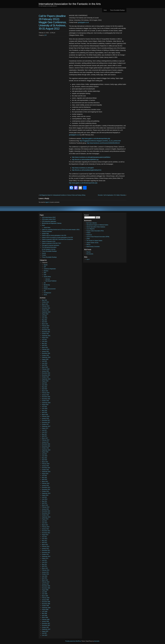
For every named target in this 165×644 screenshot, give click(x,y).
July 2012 (44, 537)
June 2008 (45, 612)
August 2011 (45, 558)
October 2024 (45, 302)
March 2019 (45, 391)
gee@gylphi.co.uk (83, 22)
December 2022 (46, 308)
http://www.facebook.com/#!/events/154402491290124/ (103, 143)
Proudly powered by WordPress (73, 641)
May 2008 (45, 614)
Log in (88, 259)
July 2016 (44, 454)
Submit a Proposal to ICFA (49, 241)
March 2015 (45, 482)
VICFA (45, 295)
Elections (46, 271)
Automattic (97, 641)
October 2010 (45, 574)
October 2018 (45, 401)
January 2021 (45, 351)
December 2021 (46, 330)
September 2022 (46, 312)
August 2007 (45, 631)
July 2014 (44, 497)
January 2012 (45, 549)
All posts (89, 252)
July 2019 (44, 383)
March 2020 (45, 367)
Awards (46, 265)
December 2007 (46, 623)
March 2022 (45, 324)
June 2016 (45, 456)
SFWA (88, 239)
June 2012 (45, 539)
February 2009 (46, 598)
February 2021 (46, 349)
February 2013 (46, 527)
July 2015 (44, 476)
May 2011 (45, 564)
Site (45, 291)
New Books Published (51, 281)
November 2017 (46, 422)
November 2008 (46, 604)
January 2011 (45, 572)
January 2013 (45, 529)
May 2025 (45, 300)
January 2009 (45, 600)
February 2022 (46, 326)
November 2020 (46, 353)
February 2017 (46, 440)
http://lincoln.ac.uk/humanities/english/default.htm (87, 170)
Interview (48, 279)
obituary (46, 287)
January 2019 (45, 395)
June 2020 (45, 363)
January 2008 (45, 621)
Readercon (89, 235)
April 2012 (45, 543)
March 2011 (45, 568)
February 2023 (46, 306)
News (43, 225)
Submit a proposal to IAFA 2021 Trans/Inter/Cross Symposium (58, 239)
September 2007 (46, 629)
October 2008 (45, 606)
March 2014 (45, 505)
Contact (44, 255)
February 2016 (46, 464)
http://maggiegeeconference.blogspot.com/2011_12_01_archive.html (100, 141)
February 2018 (46, 416)
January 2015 (45, 485)
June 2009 (45, 594)
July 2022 (44, 316)
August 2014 (45, 495)
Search (86, 215)
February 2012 (46, 547)
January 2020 (45, 371)
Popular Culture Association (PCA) (95, 231)
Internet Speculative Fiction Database (96, 227)
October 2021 (45, 334)
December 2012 (46, 531)
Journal (44, 253)
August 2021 (45, 338)
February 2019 (46, 393)
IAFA (45, 273)
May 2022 (45, 320)
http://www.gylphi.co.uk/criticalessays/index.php (96, 139)
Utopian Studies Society (92, 243)
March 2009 (45, 596)
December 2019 (46, 373)
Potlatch (89, 233)
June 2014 (45, 499)
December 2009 (46, 586)
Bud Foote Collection (92, 223)
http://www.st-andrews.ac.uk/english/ (83, 168)
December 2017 (46, 420)
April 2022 (45, 322)
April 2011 (45, 566)
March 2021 (45, 348)
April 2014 (45, 503)
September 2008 (46, 608)
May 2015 (45, 478)
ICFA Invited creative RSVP (49, 219)
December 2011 (46, 550)
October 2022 (45, 310)
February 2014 (46, 507)
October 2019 (45, 377)
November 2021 (46, 332)
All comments (90, 254)
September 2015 (46, 472)
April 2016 (45, 460)
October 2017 (45, 424)
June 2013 (45, 523)
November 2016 (46, 446)
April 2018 (45, 412)
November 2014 (46, 489)
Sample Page (45, 234)
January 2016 (45, 466)
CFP (46, 35)
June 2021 (45, 342)
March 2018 (45, 415)
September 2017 (46, 426)
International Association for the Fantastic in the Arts (70, 4)
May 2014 (45, 501)
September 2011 (46, 556)
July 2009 (44, 592)
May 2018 (45, 411)
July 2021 (44, 340)
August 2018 (45, 405)
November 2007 (46, 625)
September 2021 (46, 336)
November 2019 (46, 375)
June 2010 (45, 576)
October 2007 (45, 627)
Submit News (47, 228)
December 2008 (46, 602)
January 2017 (45, 442)
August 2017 (45, 428)
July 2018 (44, 407)
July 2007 (44, 633)
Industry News (47, 277)
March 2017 (45, 438)
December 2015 (46, 468)
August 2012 (45, 535)
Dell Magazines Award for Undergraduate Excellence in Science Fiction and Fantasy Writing (62, 195)
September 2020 (46, 357)
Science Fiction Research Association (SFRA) (98, 237)
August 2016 (45, 452)
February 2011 (46, 570)
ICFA (45, 275)
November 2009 (46, 588)
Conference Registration (50, 269)
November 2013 (46, 513)
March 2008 (45, 617)
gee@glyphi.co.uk (74, 135)
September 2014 (46, 493)
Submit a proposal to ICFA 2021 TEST (52, 243)
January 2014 (45, 509)
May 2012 (45, 541)
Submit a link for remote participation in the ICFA (54, 235)
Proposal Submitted (47, 232)
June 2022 (45, 318)
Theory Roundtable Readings (117, 10)
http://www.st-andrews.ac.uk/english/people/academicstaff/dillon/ (91, 157)
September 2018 (46, 403)
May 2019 (45, 387)
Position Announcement (50, 289)
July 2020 (44, 361)
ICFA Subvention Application (49, 221)
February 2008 (46, 620)
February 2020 (46, 369)
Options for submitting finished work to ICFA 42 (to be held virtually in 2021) (61, 230)
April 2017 (45, 436)
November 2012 (46, 533)
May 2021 (45, 344)
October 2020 (45, 355)
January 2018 (45, 418)
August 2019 (45, 381)
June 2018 (45, 409)
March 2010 (45, 580)
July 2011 (44, 560)
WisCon (88, 245)
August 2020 (45, 359)
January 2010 (45, 584)
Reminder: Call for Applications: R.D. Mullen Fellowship (112, 195)
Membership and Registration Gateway (52, 223)
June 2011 (45, 562)
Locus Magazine (91, 229)
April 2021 (45, 345)
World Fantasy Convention (93, 247)
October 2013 (45, 515)
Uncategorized (47, 293)
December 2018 (46, 397)
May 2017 (45, 434)
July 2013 (44, 521)
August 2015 (45, 474)
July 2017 (44, 430)
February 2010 (46, 582)
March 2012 (45, 545)
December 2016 (46, 444)
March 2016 (45, 462)
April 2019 (45, 389)
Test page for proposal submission (51, 245)
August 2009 (45, 590)
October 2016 (45, 448)
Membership (47, 285)
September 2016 (46, 450)
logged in (48, 202)
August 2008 (45, 610)
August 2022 (45, 314)
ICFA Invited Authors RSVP (49, 217)
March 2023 (45, 304)
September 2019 (46, 379)
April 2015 (45, 480)
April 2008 (45, 616)
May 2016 (45, 458)
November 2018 (46, 399)
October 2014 (45, 491)
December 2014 (46, 487)
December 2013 (46, 511)
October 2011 (45, 554)
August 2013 (45, 519)
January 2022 (45, 328)
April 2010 (45, 578)
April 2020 (45, 365)
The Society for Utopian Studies (94, 241)
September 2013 (46, 517)
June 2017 (45, 432)
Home (105, 10)
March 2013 (45, 525)
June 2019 (45, 385)
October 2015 (45, 470)
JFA (45, 283)
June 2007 (45, 635)
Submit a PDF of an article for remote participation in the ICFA (57, 237)
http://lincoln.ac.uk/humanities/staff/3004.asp (85, 160)
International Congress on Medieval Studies (97, 225)
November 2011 (46, 552)
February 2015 (46, 483)
